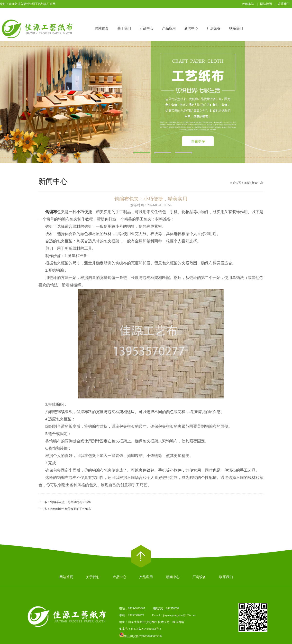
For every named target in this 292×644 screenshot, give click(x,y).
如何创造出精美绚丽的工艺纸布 (71, 509)
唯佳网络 (178, 622)
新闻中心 (191, 28)
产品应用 (169, 28)
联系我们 (284, 4)
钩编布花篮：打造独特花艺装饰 (71, 502)
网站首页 (102, 28)
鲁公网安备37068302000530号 (141, 636)
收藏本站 (248, 4)
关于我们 (124, 28)
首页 (247, 183)
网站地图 (266, 4)
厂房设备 (214, 28)
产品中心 (146, 28)
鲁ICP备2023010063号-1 (146, 629)
